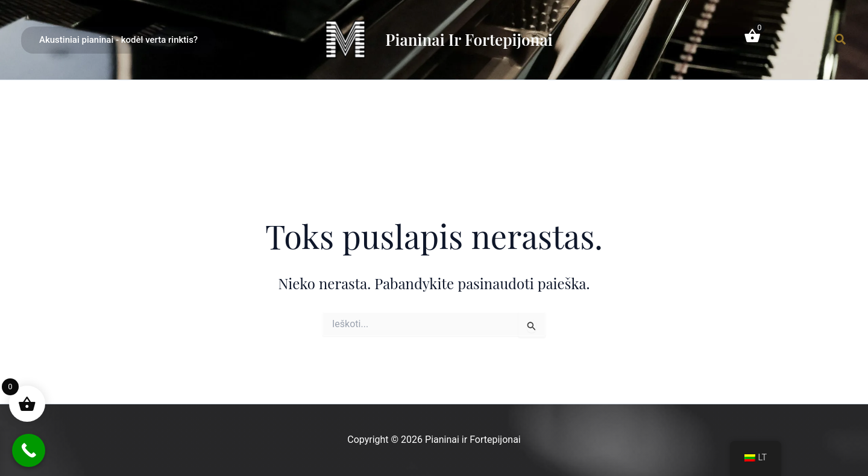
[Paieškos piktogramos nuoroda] (841, 40)
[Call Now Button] (29, 450)
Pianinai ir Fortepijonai (469, 39)
